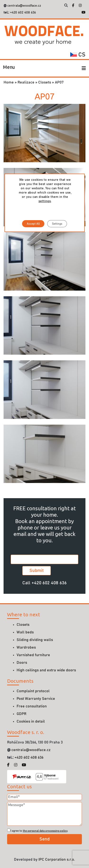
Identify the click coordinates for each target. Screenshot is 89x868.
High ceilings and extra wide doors (46, 670)
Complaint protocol (33, 691)
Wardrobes (26, 647)
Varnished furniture (33, 655)
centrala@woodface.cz (24, 6)
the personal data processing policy (45, 831)
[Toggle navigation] (9, 68)
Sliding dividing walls (35, 640)
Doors (22, 663)
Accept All (33, 224)
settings (45, 201)
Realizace (26, 82)
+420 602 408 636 (22, 13)
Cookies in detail (31, 721)
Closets (45, 82)
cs (78, 55)
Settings (57, 224)
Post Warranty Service (36, 699)
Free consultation (32, 706)
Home (9, 82)
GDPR (21, 714)
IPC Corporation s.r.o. (57, 859)
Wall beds (25, 632)
